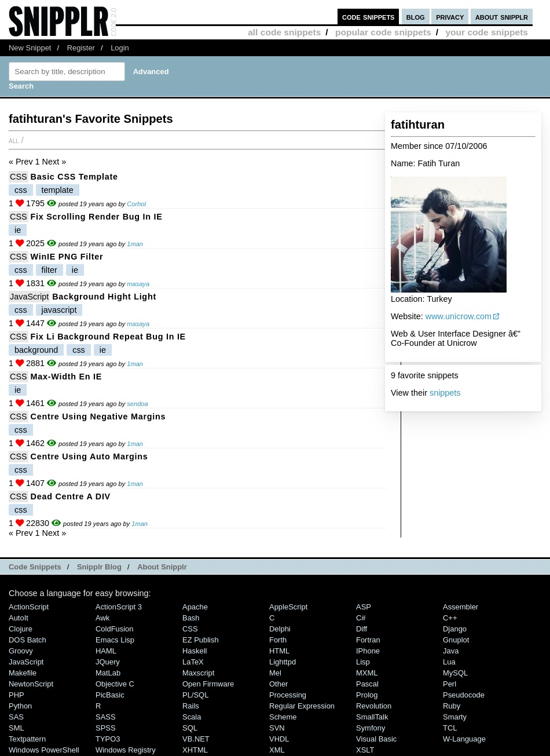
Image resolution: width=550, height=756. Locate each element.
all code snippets (284, 32)
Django (455, 629)
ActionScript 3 (119, 607)
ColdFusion (115, 629)
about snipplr (502, 17)
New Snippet (30, 48)
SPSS (106, 728)
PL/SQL (195, 695)
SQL (190, 728)
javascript (59, 310)
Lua (449, 662)
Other (278, 684)
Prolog (367, 695)
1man (135, 244)
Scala (192, 717)
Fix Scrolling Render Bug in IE (97, 217)
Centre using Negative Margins (98, 417)
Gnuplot (456, 640)
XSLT (365, 750)
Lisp (363, 662)
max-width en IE (66, 377)
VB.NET (196, 739)
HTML (279, 651)
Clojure (21, 629)
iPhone (368, 651)
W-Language (464, 739)
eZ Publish (201, 640)
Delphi (280, 629)
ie (18, 230)
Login (120, 48)
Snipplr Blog (99, 567)
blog (416, 17)
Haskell (195, 651)
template (58, 190)
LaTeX (193, 662)
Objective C (115, 684)
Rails (191, 706)
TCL (450, 728)
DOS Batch (27, 640)
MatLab (108, 673)
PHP (16, 695)
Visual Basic (376, 739)
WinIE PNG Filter (67, 257)
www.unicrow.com (459, 316)
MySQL (455, 673)
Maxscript (198, 673)
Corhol (136, 204)
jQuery (108, 662)
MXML (367, 673)
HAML (106, 651)
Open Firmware (208, 684)
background (36, 350)
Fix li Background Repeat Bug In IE (108, 337)
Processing (288, 695)
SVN (277, 728)
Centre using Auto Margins (89, 456)
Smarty (455, 717)
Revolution (374, 706)
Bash (191, 618)
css (21, 190)
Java (451, 651)
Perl (450, 684)
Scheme (283, 717)
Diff (362, 629)
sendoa (137, 404)
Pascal (367, 684)
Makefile (23, 673)
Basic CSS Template (74, 177)
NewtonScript (31, 684)
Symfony (371, 728)
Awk (102, 618)
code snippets (368, 17)
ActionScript (29, 607)
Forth (278, 640)
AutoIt (19, 618)
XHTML (195, 750)
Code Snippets (35, 567)
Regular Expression (302, 706)
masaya (138, 284)
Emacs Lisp (115, 640)
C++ (450, 618)
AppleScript (288, 607)
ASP (364, 607)
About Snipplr (162, 567)
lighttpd (283, 662)
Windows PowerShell (44, 750)
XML (277, 750)
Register (81, 48)
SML (16, 728)
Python (20, 706)
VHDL (279, 739)
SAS (16, 717)
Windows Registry (126, 750)
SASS (106, 717)
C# (361, 618)
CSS (19, 177)
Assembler (461, 607)
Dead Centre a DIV (71, 496)
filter (49, 270)
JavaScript (29, 297)
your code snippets (487, 32)
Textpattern (27, 739)
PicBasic (110, 695)
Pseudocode (464, 695)
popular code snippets (383, 32)
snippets (445, 393)
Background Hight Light (104, 297)
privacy (450, 17)
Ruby (452, 706)
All (14, 140)
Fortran (368, 640)
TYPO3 (108, 739)
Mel (275, 673)
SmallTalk (372, 717)
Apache (195, 607)
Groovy (21, 651)
